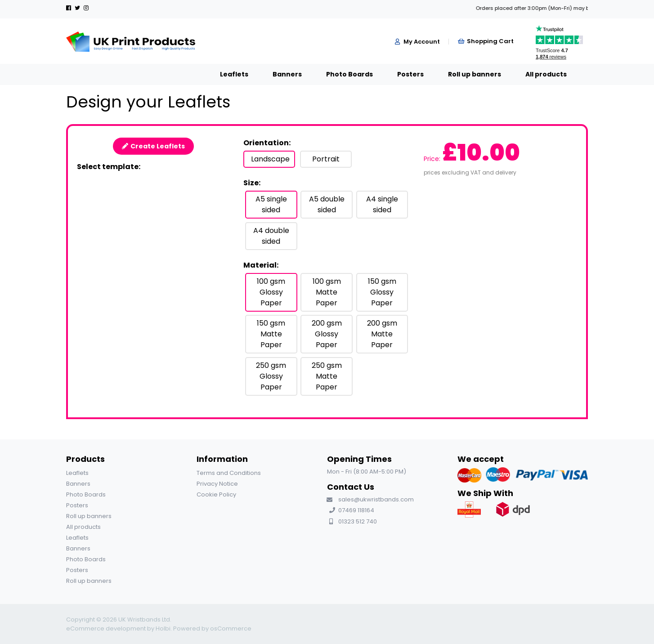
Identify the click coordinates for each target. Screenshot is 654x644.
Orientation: (267, 143)
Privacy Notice (217, 484)
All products (480, 74)
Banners (221, 74)
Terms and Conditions (229, 473)
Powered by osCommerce (212, 628)
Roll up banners (408, 74)
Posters (344, 74)
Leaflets (168, 74)
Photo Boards (283, 74)
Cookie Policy (216, 494)
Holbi (163, 628)
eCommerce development (106, 628)
